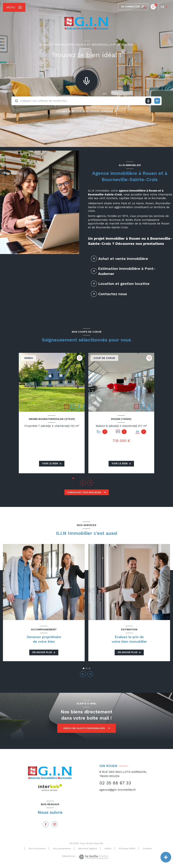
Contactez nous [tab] (113, 294)
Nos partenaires (62, 849)
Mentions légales (88, 849)
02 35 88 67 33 (115, 783)
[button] (90, 483)
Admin (108, 849)
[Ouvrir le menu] (14, 7)
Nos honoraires (37, 849)
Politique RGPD (127, 849)
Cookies (147, 849)
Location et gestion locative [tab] (124, 284)
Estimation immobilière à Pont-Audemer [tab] (127, 271)
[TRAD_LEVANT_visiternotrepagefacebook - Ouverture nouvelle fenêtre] (46, 824)
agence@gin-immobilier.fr (118, 790)
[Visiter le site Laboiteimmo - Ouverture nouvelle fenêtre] (93, 857)
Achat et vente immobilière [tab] (123, 259)
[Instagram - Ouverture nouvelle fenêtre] (54, 824)
